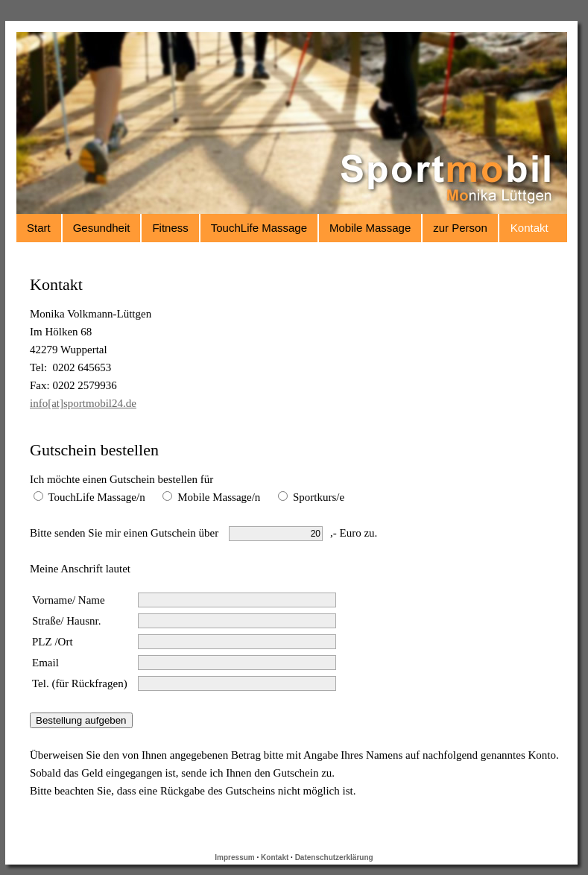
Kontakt (529, 228)
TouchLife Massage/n (89, 497)
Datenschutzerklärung (334, 857)
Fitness (170, 228)
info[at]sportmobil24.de (83, 403)
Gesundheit (102, 228)
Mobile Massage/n (211, 497)
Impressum (234, 857)
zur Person (460, 228)
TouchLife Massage (259, 228)
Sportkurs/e (311, 497)
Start (39, 228)
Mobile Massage (370, 228)
